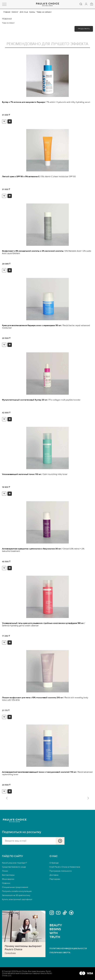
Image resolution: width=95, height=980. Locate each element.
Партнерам (55, 879)
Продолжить (84, 29)
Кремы (32, 12)
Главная (7, 12)
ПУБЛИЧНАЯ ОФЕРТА (60, 953)
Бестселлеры (8, 875)
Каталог (15, 12)
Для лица (24, 12)
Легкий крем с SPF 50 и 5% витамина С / (39, 177)
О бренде (54, 863)
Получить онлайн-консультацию (17, 891)
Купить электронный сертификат (17, 899)
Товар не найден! (44, 12)
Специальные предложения (15, 887)
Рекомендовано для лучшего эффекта (47, 44)
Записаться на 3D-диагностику (16, 895)
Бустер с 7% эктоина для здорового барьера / (46, 102)
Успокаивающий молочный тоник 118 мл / (35, 474)
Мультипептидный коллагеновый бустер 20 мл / (41, 400)
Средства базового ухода (14, 867)
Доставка (54, 875)
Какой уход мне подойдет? (14, 863)
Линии (5, 871)
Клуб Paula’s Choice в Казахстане (65, 867)
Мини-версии (8, 879)
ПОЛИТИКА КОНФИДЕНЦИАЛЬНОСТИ (68, 949)
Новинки (6, 883)
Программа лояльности (61, 871)
